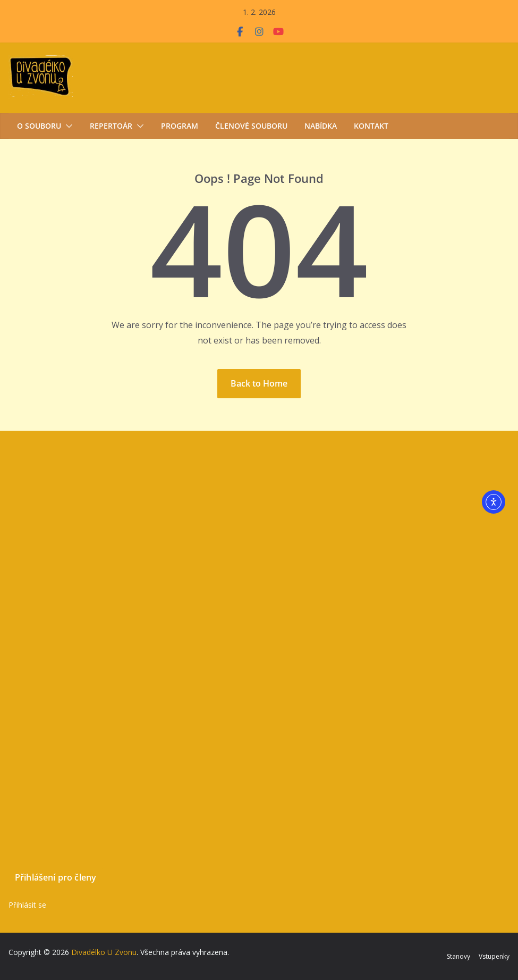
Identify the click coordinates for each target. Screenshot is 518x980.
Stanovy (458, 956)
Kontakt (371, 126)
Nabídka (321, 126)
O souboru (39, 126)
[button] (67, 126)
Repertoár (111, 126)
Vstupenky (494, 956)
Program (180, 126)
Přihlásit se (27, 905)
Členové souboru (251, 126)
